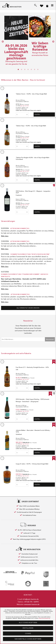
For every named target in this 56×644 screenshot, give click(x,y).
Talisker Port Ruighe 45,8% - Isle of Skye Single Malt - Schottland (33, 158)
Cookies (28, 634)
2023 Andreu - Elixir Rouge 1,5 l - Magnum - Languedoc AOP (33, 192)
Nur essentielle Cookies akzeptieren (28, 639)
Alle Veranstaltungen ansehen (28, 308)
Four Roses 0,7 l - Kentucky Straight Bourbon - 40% (32, 367)
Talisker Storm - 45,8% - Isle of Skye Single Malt (31, 94)
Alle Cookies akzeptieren (28, 623)
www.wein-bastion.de (32, 604)
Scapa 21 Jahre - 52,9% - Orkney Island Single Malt (32, 464)
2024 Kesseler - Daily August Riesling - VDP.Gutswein (33, 399)
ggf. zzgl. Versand (25, 106)
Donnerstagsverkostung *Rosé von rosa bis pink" (30, 254)
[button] (52, 5)
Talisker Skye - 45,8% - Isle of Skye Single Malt (31, 126)
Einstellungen (28, 628)
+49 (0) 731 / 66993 (31, 602)
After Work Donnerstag (20, 228)
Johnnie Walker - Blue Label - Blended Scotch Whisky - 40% (33, 431)
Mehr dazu (5, 236)
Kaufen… (38, 114)
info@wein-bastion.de (31, 599)
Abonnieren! (50, 339)
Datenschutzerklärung (44, 618)
